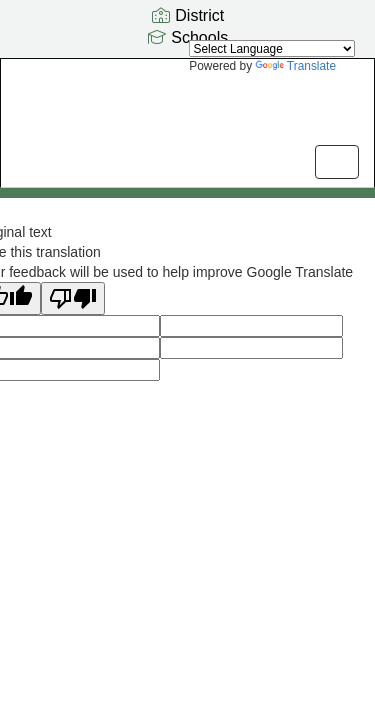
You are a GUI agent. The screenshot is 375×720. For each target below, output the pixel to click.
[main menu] (337, 162)
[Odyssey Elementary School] (187, 108)
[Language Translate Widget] (272, 48)
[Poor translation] (73, 298)
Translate (295, 66)
